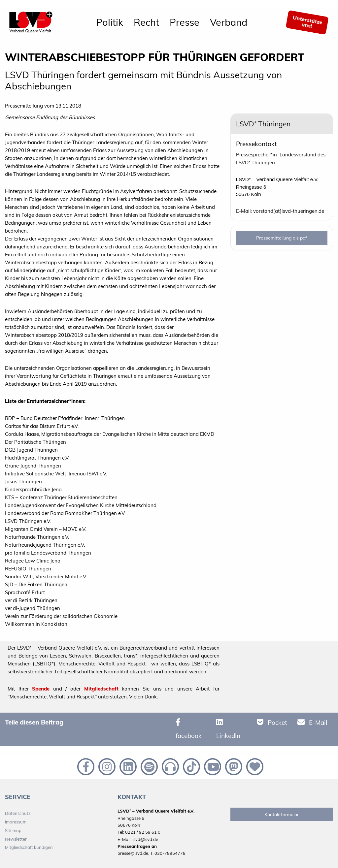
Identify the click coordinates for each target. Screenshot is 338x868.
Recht (146, 22)
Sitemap (13, 830)
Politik (110, 22)
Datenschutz (18, 813)
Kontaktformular (282, 815)
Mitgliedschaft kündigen (29, 847)
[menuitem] (110, 22)
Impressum (16, 822)
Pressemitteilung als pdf (282, 238)
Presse (185, 22)
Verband (229, 22)
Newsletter (16, 839)
